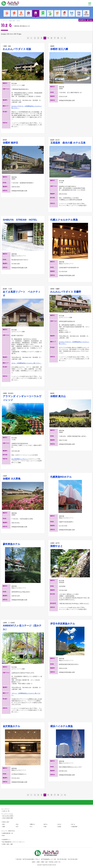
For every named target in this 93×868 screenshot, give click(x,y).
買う (57, 15)
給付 (4, 836)
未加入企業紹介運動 (8, 818)
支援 (72, 15)
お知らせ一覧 (6, 811)
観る (7, 15)
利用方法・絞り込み (86, 20)
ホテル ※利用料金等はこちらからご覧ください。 (27, 363)
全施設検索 (86, 15)
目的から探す (6, 822)
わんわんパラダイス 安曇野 (70, 291)
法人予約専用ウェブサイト (19, 459)
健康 (50, 15)
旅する (28, 15)
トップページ (4, 21)
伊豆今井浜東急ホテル (63, 624)
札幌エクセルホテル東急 (64, 220)
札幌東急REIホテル (61, 477)
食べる (43, 15)
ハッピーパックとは (8, 814)
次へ (62, 38)
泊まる (36, 15)
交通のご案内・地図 (8, 844)
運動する (21, 15)
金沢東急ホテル (11, 726)
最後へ (65, 38)
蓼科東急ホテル (11, 544)
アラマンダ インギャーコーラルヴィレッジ (23, 397)
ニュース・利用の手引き (9, 831)
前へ (31, 38)
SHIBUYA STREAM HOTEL (20, 220)
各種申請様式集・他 (8, 833)
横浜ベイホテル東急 (62, 726)
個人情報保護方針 (14, 842)
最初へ (28, 38)
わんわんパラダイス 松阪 (23, 48)
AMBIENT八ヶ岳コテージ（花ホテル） (23, 626)
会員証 (79, 15)
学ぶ (64, 15)
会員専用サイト (6, 840)
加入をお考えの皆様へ (8, 816)
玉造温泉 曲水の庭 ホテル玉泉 (70, 142)
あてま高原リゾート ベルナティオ (23, 292)
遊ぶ (14, 15)
